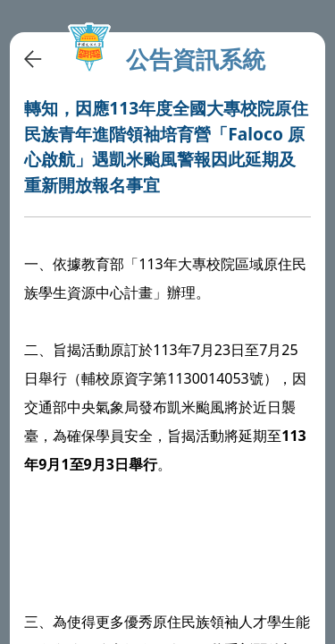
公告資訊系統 (196, 59)
